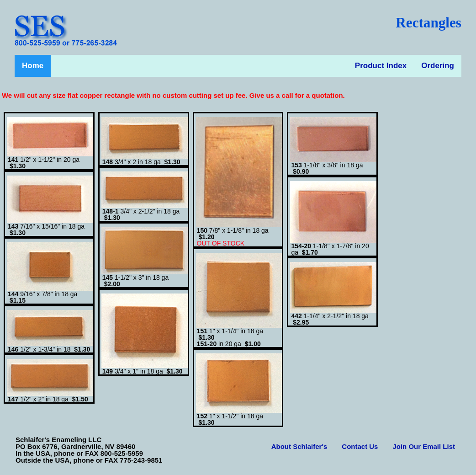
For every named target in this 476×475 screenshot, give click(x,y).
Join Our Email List (424, 446)
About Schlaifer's (299, 446)
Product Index (381, 66)
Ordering (438, 66)
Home (33, 66)
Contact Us (360, 446)
